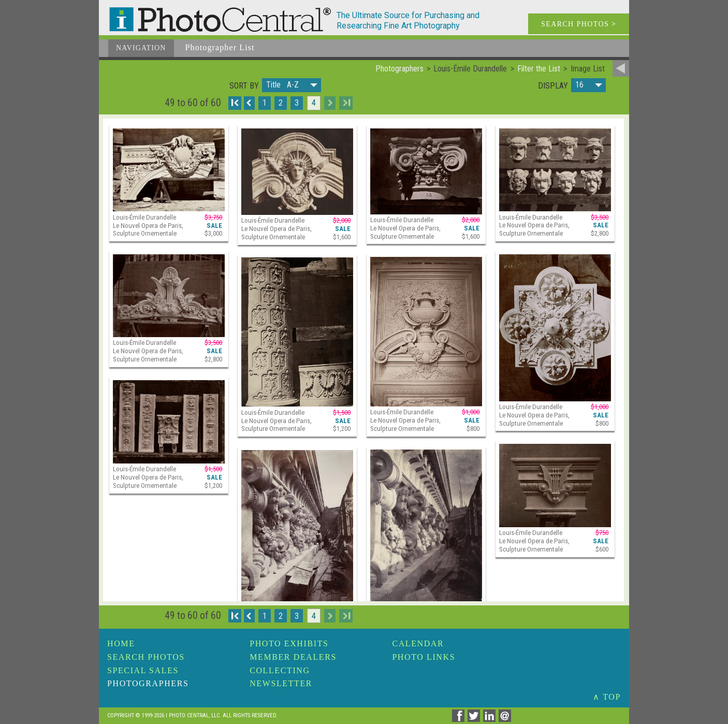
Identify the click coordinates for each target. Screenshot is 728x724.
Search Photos (146, 657)
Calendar (418, 643)
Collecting (280, 670)
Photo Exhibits (289, 643)
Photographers (148, 683)
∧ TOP (607, 697)
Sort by (244, 86)
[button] (292, 85)
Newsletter (281, 683)
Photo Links (424, 657)
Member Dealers (293, 657)
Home (121, 643)
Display (553, 86)
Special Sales (143, 670)
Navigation (141, 48)
